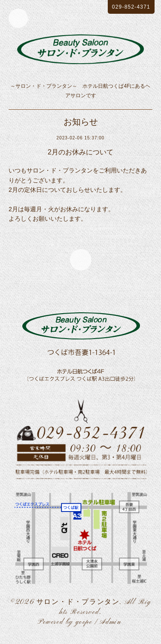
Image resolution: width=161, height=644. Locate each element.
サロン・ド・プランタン (78, 602)
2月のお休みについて (80, 152)
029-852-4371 (131, 7)
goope (84, 622)
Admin (110, 622)
